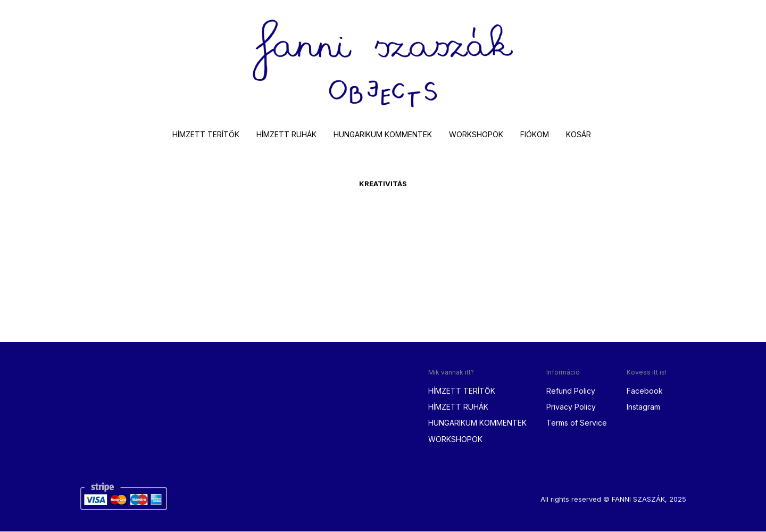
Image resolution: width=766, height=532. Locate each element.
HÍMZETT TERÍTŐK (206, 135)
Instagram (643, 408)
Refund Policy (571, 391)
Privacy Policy (571, 408)
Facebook (645, 391)
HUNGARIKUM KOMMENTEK (383, 135)
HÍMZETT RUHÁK (286, 135)
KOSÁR (578, 135)
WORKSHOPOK (476, 135)
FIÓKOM (535, 135)
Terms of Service (577, 424)
